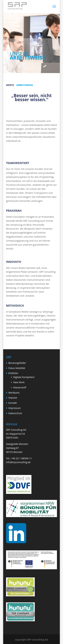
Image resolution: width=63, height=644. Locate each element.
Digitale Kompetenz (24, 377)
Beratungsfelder (17, 363)
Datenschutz (15, 413)
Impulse (13, 398)
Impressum (15, 408)
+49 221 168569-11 (22, 458)
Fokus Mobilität (17, 368)
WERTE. (10, 85)
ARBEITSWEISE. (25, 85)
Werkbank (14, 393)
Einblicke (13, 373)
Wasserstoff (20, 387)
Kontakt (13, 403)
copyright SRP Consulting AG (32, 640)
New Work (19, 382)
